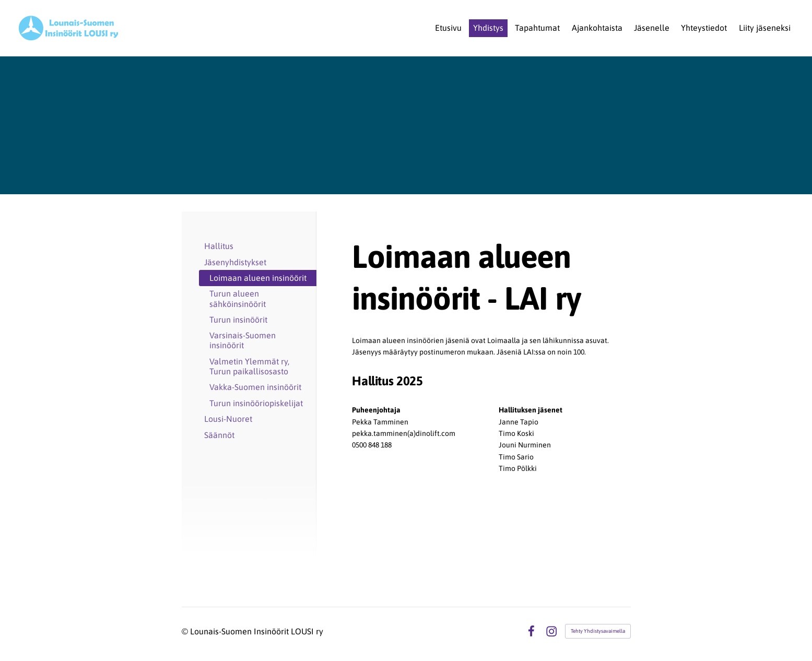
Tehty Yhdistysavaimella (598, 631)
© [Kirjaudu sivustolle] (186, 631)
